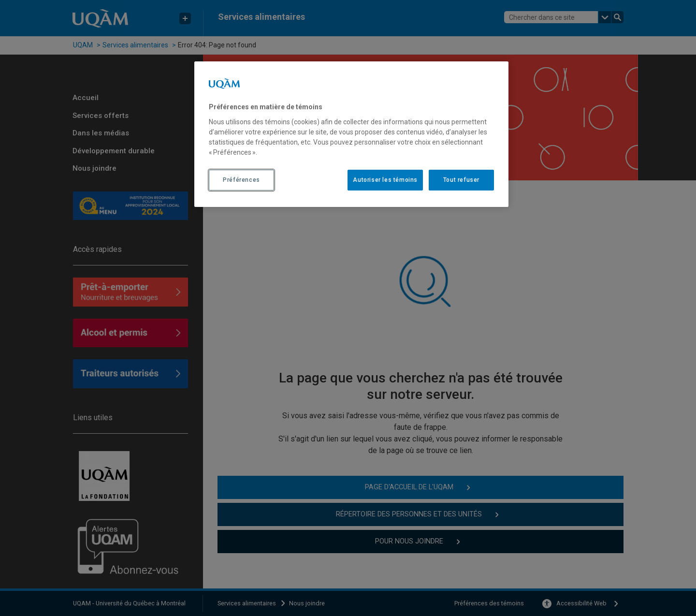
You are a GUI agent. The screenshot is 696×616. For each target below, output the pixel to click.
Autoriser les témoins (385, 180)
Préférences (241, 180)
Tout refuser (461, 180)
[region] (351, 134)
